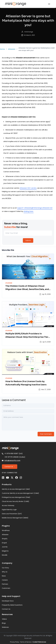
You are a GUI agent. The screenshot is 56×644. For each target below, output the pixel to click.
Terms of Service (26, 642)
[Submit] (28, 240)
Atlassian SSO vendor (28, 188)
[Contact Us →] (10, 467)
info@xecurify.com (12, 460)
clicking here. (29, 211)
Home (2, 49)
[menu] (49, 4)
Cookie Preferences (39, 642)
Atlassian (12, 49)
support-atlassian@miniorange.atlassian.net (35, 208)
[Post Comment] (46, 434)
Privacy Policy (15, 642)
